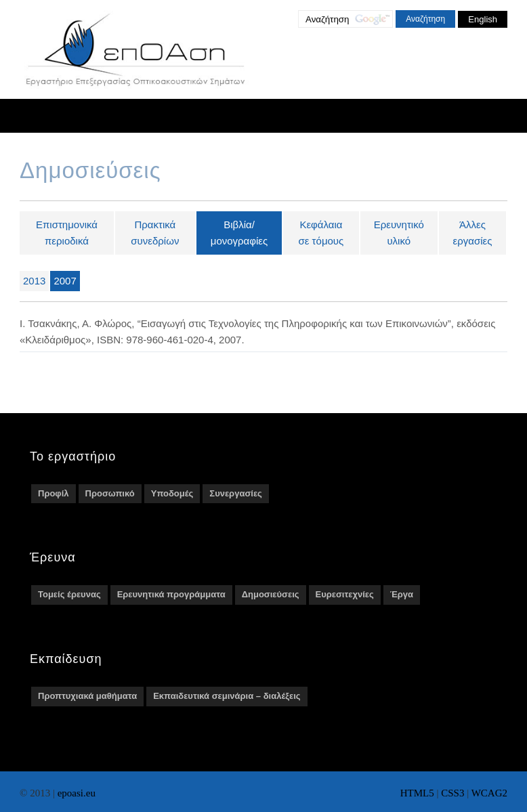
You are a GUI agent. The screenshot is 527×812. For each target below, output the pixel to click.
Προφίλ (54, 493)
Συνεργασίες (235, 493)
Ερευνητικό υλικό (399, 233)
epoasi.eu (77, 793)
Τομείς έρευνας (69, 594)
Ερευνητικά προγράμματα (171, 594)
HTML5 (417, 793)
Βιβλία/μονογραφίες (239, 233)
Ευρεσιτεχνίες (345, 594)
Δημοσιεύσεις (271, 594)
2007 (65, 281)
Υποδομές (172, 493)
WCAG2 (489, 793)
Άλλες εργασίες (472, 233)
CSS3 (452, 793)
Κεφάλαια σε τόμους (321, 233)
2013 (34, 281)
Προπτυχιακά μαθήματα (87, 696)
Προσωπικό (110, 493)
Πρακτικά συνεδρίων (155, 233)
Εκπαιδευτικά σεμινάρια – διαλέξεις (227, 696)
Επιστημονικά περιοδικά (67, 233)
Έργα (402, 594)
